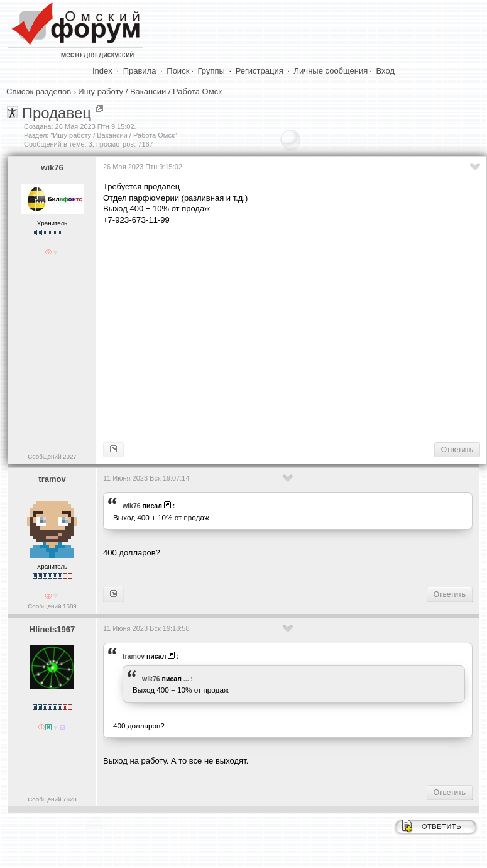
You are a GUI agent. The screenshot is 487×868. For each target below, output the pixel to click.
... (186, 679)
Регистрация (260, 71)
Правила (140, 71)
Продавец (57, 113)
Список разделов (39, 92)
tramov (52, 479)
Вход (386, 71)
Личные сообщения (331, 71)
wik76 (52, 168)
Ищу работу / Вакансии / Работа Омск (150, 92)
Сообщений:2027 (52, 456)
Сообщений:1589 (52, 606)
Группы (211, 71)
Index (102, 71)
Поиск (178, 71)
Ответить (457, 450)
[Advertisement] (293, 333)
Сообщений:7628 (52, 799)
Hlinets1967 (52, 629)
